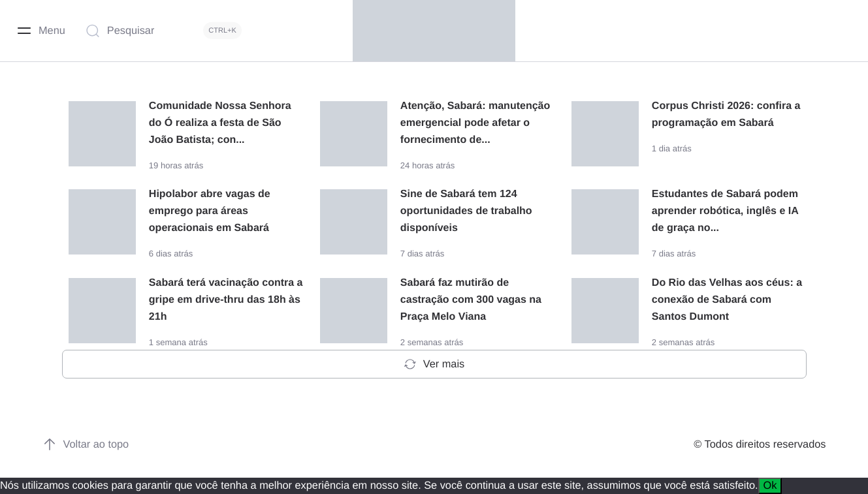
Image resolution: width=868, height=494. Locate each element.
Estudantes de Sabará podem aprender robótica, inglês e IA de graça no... (725, 211)
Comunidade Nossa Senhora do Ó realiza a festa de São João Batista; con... (220, 123)
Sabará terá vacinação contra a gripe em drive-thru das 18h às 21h (226, 300)
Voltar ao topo (86, 444)
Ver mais (434, 364)
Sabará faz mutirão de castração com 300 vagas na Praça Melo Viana (471, 300)
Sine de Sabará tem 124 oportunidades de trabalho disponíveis (466, 211)
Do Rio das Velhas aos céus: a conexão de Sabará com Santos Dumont (727, 300)
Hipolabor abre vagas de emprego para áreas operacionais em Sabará (210, 211)
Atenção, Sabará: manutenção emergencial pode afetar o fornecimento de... (475, 123)
